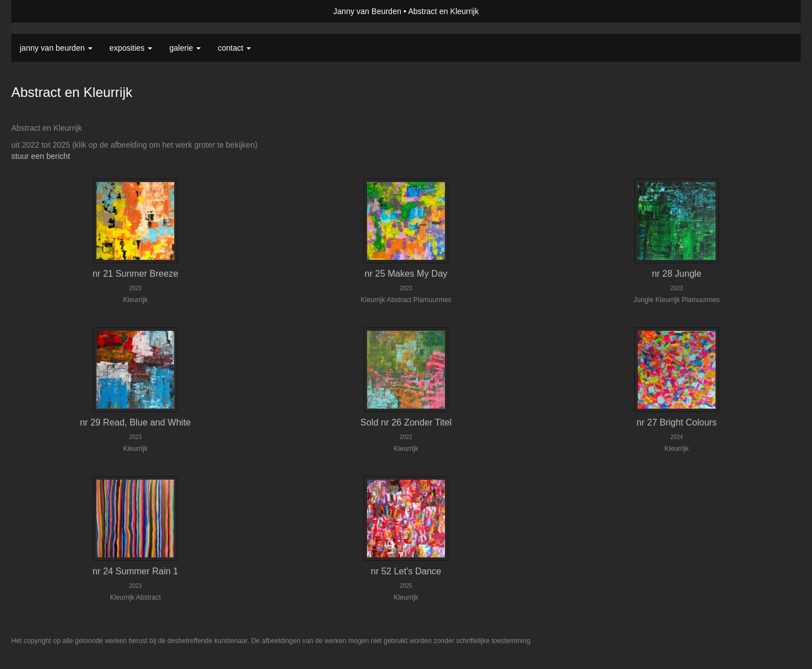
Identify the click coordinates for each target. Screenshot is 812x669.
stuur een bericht (41, 156)
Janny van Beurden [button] (56, 48)
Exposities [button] (131, 48)
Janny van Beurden (367, 11)
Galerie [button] (185, 48)
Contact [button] (234, 48)
